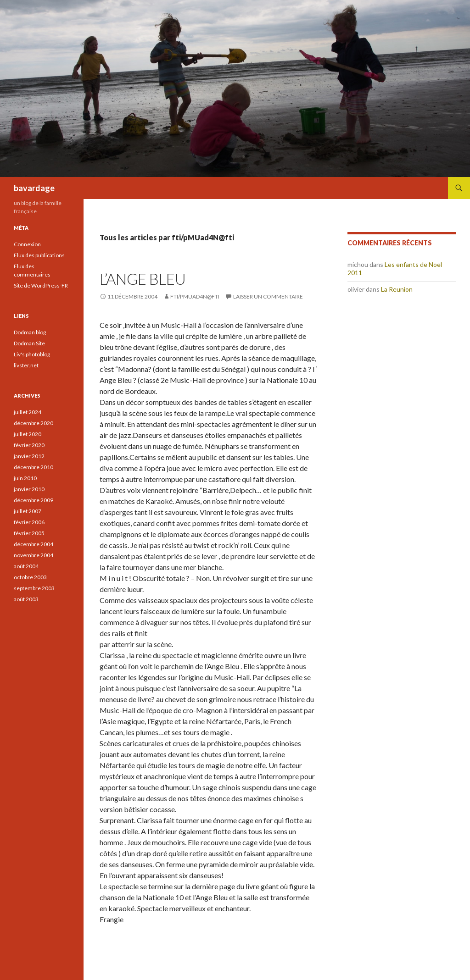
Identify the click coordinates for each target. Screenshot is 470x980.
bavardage (34, 188)
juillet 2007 (28, 511)
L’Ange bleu (143, 279)
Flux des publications (39, 255)
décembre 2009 (34, 500)
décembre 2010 (34, 467)
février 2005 (29, 533)
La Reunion (397, 289)
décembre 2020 (34, 423)
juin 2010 (25, 478)
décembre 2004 (34, 544)
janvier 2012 (29, 456)
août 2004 (26, 566)
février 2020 (29, 445)
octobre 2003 (30, 577)
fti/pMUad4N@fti (195, 296)
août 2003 (26, 599)
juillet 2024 (28, 412)
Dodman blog (30, 332)
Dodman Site (29, 343)
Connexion (27, 244)
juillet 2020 (28, 434)
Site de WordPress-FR (41, 285)
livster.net (26, 365)
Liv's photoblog (32, 354)
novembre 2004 (34, 555)
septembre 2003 (34, 588)
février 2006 (29, 522)
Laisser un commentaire (268, 296)
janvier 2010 (29, 489)
